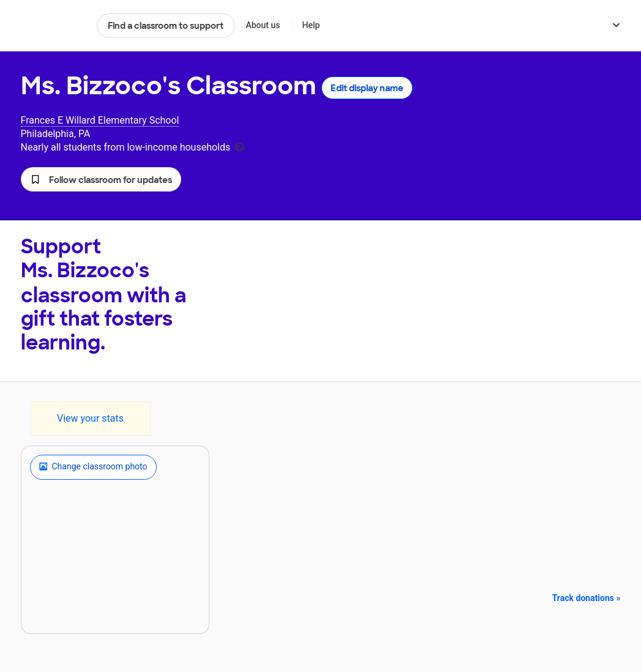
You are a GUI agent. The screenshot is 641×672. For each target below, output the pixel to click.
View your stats (90, 418)
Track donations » (587, 598)
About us (263, 25)
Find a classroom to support (166, 26)
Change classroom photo (93, 467)
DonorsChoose (54, 26)
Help (311, 25)
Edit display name (367, 88)
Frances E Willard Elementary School (100, 120)
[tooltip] (239, 146)
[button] (101, 179)
